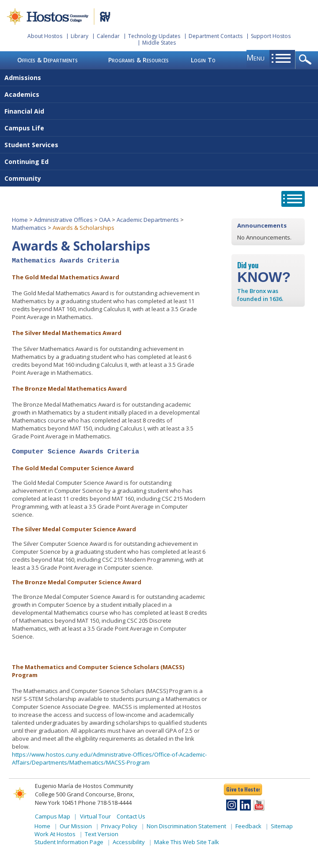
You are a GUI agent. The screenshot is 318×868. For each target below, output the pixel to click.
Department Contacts (216, 36)
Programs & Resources (138, 60)
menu (256, 57)
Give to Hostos (243, 789)
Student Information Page (69, 842)
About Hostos (45, 36)
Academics (22, 94)
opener (307, 60)
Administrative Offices (63, 220)
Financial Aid (24, 111)
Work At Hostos (55, 834)
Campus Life (24, 128)
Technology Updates (154, 36)
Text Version (102, 834)
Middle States (159, 43)
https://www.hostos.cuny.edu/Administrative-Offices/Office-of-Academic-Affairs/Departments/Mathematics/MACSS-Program (109, 758)
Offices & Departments (47, 60)
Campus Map (53, 816)
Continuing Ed (26, 162)
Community (23, 178)
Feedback (248, 826)
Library (79, 36)
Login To (203, 60)
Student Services (31, 145)
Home (20, 220)
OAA (105, 220)
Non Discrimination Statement (186, 826)
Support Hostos (271, 36)
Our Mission (76, 826)
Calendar (108, 36)
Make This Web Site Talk (187, 842)
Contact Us (131, 816)
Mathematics (29, 228)
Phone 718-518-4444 (105, 803)
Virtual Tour (95, 816)
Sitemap (282, 826)
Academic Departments (148, 220)
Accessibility (129, 842)
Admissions (23, 78)
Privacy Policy (119, 826)
